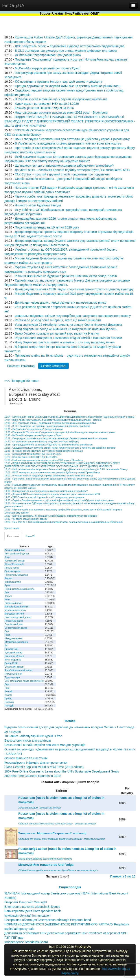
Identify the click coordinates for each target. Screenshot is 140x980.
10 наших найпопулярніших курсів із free (33, 736)
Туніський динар (13, 653)
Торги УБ (30, 536)
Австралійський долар (17, 554)
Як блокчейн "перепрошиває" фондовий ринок (48, 55)
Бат (7, 645)
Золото (8, 695)
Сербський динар (14, 667)
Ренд (7, 635)
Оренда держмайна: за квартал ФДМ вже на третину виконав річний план (67, 86)
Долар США (11, 663)
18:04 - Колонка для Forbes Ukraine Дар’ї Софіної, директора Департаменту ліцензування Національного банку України (69, 417)
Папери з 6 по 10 (123, 876)
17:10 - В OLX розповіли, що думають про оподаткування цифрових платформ (47, 426)
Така (7, 557)
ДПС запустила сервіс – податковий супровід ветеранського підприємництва (70, 46)
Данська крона (13, 571)
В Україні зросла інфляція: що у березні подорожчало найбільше (61, 99)
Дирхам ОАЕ (12, 649)
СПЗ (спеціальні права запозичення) (25, 681)
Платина (9, 702)
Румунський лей (13, 674)
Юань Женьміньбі (14, 564)
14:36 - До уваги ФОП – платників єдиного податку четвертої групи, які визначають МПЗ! (52, 494)
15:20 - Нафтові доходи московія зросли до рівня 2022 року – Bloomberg (44, 460)
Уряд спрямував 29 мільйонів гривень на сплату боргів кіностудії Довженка (68, 325)
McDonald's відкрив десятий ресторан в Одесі (47, 68)
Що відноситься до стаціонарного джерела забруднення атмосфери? (64, 166)
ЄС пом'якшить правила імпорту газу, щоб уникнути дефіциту (59, 82)
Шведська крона (13, 638)
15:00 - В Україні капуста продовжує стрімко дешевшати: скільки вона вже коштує (49, 476)
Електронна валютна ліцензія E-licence (32, 907)
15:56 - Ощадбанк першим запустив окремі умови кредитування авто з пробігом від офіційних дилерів (60, 448)
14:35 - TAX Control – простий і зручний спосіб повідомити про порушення (44, 497)
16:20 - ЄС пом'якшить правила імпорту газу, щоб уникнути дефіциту (42, 441)
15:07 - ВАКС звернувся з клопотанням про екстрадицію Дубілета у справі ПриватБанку (52, 472)
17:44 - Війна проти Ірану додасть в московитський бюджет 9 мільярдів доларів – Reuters (53, 420)
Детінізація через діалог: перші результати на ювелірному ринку (60, 303)
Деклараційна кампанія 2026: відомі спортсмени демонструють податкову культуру (74, 289)
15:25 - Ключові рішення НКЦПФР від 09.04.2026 (31, 457)
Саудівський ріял (14, 624)
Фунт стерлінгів (13, 660)
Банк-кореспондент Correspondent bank (33, 911)
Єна (7, 592)
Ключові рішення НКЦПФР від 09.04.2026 (44, 108)
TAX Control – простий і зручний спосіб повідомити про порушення (62, 174)
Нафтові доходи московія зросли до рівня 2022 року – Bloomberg (61, 112)
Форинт (9, 578)
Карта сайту (70, 973)
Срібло (8, 698)
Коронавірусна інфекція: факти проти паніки (36, 763)
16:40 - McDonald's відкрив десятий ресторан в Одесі (33, 435)
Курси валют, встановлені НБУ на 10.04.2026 (47, 104)
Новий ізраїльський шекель (19, 589)
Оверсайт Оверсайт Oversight (26, 902)
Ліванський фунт (14, 603)
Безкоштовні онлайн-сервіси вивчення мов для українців (45, 745)
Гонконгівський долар (16, 575)
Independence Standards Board (26, 942)
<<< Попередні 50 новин (22, 381)
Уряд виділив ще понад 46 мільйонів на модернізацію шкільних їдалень (66, 329)
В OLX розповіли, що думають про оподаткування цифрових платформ (66, 51)
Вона (7, 599)
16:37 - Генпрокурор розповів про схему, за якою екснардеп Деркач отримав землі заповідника (56, 438)
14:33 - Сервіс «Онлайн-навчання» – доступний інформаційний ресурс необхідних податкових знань (59, 500)
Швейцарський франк (16, 642)
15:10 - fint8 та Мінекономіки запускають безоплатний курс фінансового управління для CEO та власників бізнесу (66, 469)
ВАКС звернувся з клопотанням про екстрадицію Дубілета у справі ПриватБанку (72, 139)
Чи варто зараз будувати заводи (38, 205)
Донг (7, 631)
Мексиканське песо (15, 610)
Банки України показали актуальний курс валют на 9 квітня (57, 333)
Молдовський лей (14, 614)
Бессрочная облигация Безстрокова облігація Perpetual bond (48, 920)
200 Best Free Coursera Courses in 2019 (32, 776)
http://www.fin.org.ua (116, 969)
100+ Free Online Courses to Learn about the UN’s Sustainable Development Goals (62, 771)
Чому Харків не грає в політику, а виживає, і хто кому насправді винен (65, 342)
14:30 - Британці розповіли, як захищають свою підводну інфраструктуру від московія (51, 516)
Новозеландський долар (18, 617)
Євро (7, 684)
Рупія (7, 585)
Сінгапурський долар (16, 628)
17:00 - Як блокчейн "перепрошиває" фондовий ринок (34, 429)
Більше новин (12, 528)
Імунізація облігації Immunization (28, 915)
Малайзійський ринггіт (17, 607)
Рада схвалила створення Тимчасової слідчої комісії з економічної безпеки (68, 338)
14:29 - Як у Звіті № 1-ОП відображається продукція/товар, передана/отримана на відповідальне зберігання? (64, 522)
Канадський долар (15, 561)
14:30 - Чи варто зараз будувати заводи (26, 519)
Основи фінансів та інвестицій (26, 758)
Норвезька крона (14, 621)
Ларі (7, 688)
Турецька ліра (12, 677)
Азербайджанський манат (19, 670)
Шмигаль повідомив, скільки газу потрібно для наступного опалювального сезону (73, 316)
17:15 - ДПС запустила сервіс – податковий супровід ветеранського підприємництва (50, 423)
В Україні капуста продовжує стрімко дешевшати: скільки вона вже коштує (68, 143)
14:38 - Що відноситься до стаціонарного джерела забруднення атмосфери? (46, 491)
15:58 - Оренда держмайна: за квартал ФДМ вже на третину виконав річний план (49, 445)
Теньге (8, 596)
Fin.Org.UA (13, 6)
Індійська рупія (13, 582)
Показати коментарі (21, 366)
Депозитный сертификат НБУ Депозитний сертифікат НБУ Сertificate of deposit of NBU (66, 933)
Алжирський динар (15, 550)
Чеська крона (12, 568)
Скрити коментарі (53, 366)
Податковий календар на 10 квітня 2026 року (47, 227)
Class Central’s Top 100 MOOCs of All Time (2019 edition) (44, 767)
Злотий (8, 691)
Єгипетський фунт (14, 656)
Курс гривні (13, 536)
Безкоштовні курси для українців (28, 740)
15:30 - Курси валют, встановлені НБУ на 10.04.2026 (33, 454)
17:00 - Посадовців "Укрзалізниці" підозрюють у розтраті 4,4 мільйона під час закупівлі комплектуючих (60, 432)
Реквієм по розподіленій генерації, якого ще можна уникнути (58, 320)
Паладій (9, 706)
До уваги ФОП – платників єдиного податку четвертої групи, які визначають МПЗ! (73, 170)
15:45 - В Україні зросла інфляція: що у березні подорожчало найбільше (44, 451)
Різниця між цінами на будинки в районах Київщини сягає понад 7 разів (66, 276)
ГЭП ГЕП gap (14, 938)
